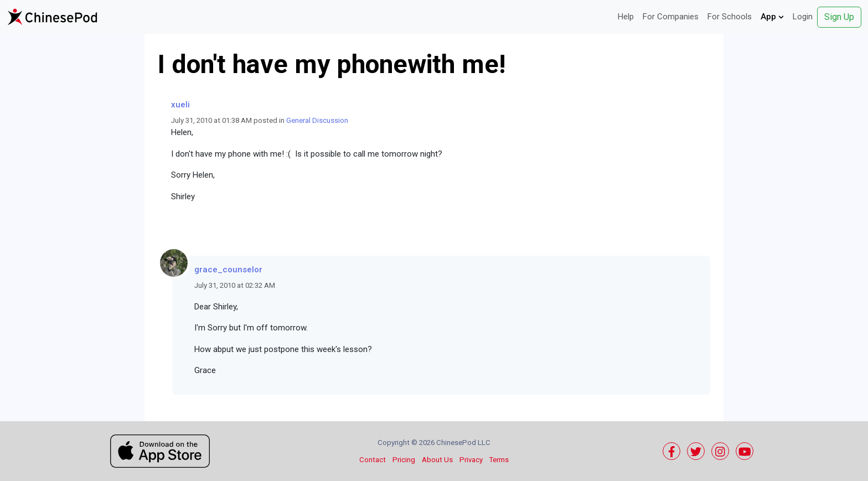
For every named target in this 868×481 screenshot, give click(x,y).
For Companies (671, 17)
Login (803, 17)
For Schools (730, 17)
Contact (373, 460)
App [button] (772, 17)
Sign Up (839, 17)
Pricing (404, 460)
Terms (499, 460)
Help (626, 17)
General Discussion (317, 120)
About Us (437, 460)
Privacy (471, 460)
